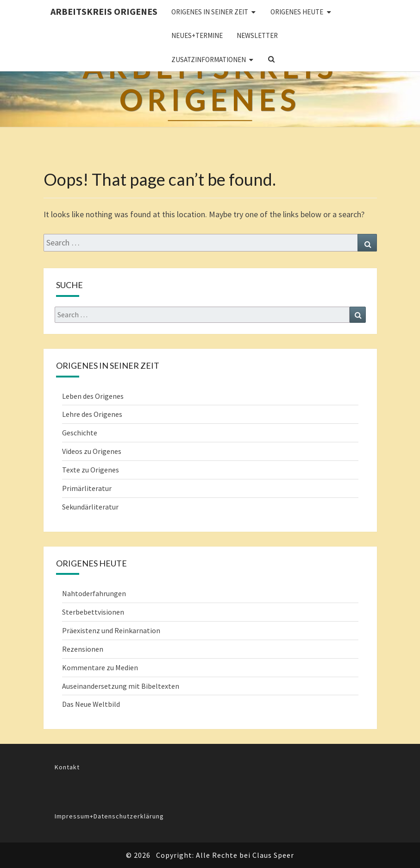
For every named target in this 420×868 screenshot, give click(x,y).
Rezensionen (83, 649)
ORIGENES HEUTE (297, 12)
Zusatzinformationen (209, 60)
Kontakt (67, 767)
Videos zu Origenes (92, 451)
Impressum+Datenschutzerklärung (109, 816)
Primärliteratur (87, 488)
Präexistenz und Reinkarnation (111, 630)
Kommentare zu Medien (100, 667)
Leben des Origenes (93, 396)
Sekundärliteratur (90, 507)
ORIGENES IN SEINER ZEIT (210, 12)
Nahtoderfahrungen (94, 593)
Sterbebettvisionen (93, 612)
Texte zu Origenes (91, 470)
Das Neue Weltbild (91, 704)
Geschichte (80, 433)
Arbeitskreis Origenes (104, 11)
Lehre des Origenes (92, 414)
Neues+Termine (197, 35)
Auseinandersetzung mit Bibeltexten (121, 686)
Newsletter (257, 35)
